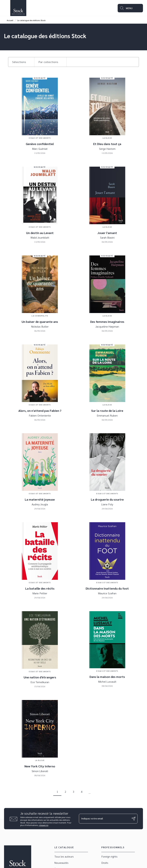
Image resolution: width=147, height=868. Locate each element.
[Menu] (130, 8)
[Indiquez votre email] (104, 819)
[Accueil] (18, 8)
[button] (21, 62)
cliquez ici (44, 825)
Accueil (10, 20)
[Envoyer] (134, 819)
